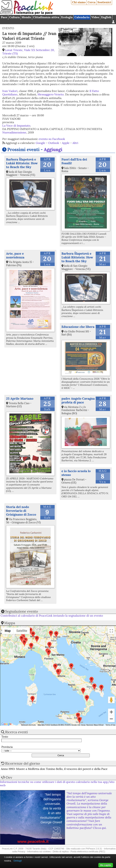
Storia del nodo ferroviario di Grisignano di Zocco (21, 511)
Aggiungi (53, 150)
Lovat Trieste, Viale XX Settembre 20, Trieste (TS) (29, 52)
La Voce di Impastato (16, 126)
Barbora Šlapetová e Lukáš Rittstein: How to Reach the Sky (22, 163)
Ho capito (106, 865)
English (106, 17)
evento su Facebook (52, 139)
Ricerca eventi (17, 732)
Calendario (82, 17)
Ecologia (67, 17)
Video (95, 17)
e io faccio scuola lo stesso (76, 473)
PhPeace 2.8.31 (94, 849)
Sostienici (104, 2)
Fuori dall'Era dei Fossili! (74, 161)
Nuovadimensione (14, 132)
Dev (9, 777)
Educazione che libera (78, 327)
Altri (75, 143)
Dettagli (18, 861)
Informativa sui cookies (39, 851)
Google (41, 143)
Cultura (14, 17)
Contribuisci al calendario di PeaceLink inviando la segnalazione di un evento (52, 616)
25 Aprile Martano (20, 398)
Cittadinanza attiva (46, 17)
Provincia (7, 747)
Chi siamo (79, 2)
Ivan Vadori (10, 91)
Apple (66, 143)
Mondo (26, 17)
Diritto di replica (61, 851)
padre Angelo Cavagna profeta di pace (78, 400)
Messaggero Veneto (51, 94)
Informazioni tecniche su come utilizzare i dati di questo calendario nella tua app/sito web (57, 784)
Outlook (54, 143)
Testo (5, 737)
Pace (4, 17)
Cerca (92, 2)
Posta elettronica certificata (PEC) (88, 851)
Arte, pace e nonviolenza (15, 255)
